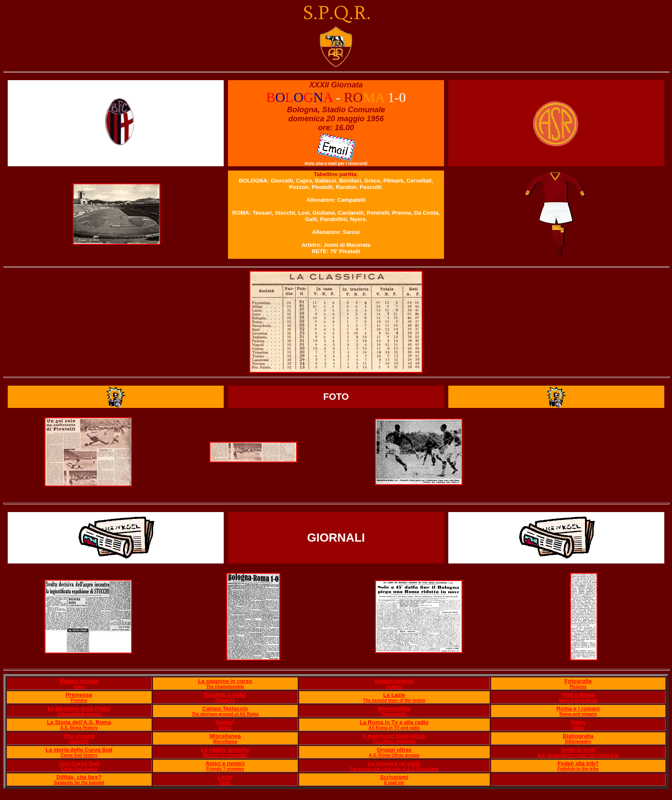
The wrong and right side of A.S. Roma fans (394, 769)
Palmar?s (225, 700)
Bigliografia (578, 736)
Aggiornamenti (394, 681)
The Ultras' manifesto (394, 742)
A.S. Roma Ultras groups (394, 755)
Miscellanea (225, 736)
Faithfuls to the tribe (578, 769)
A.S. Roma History (79, 728)
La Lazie (394, 695)
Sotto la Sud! (578, 750)
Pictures (578, 687)
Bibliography (578, 742)
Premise (79, 700)
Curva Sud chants (79, 769)
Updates (394, 687)
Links (225, 777)
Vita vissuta (79, 736)
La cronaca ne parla (394, 763)
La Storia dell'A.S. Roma (79, 722)
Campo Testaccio (225, 709)
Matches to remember (225, 755)
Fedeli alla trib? (578, 763)
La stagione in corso (225, 681)
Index (79, 687)
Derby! (225, 722)
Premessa (79, 695)
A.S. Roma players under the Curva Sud (578, 755)
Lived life (79, 742)
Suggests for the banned (79, 783)
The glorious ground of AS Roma (225, 714)
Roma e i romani (578, 709)
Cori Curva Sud (79, 763)
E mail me (394, 783)
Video (578, 722)
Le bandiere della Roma (79, 709)
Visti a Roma (578, 695)
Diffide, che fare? (79, 777)
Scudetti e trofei (225, 695)
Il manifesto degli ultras (394, 736)
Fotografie (578, 681)
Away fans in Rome (578, 700)
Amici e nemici (225, 763)
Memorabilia (394, 709)
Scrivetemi (394, 777)
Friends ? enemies (225, 769)
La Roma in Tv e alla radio (394, 722)
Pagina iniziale (79, 681)
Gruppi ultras (394, 750)
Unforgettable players (79, 714)
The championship (225, 687)
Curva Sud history (79, 755)
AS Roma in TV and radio (394, 728)
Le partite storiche (225, 750)
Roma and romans (578, 714)
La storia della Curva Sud (79, 750)
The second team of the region (394, 700)
